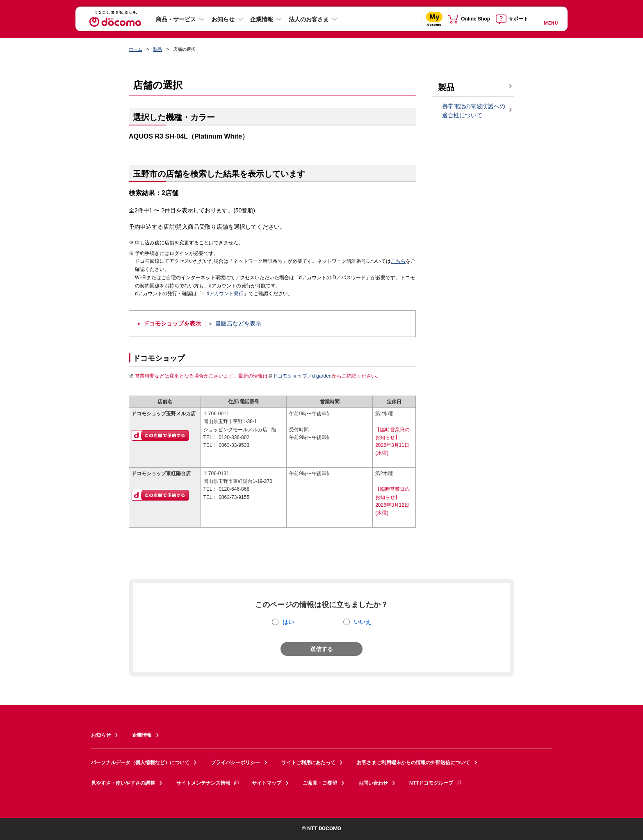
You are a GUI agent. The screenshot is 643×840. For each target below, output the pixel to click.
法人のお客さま (309, 19)
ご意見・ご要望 (320, 783)
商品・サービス (176, 19)
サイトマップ (267, 783)
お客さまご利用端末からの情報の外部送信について (413, 763)
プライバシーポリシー (235, 763)
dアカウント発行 (223, 294)
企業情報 (262, 19)
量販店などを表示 (238, 324)
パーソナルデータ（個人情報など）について (140, 763)
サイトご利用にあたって (308, 763)
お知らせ (223, 19)
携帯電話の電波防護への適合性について (474, 111)
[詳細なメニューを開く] (550, 19)
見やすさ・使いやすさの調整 (123, 783)
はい (288, 622)
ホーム (136, 49)
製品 (157, 49)
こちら (398, 261)
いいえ (363, 622)
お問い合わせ (373, 783)
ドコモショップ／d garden (300, 376)
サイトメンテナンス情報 (208, 783)
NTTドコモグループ (436, 783)
